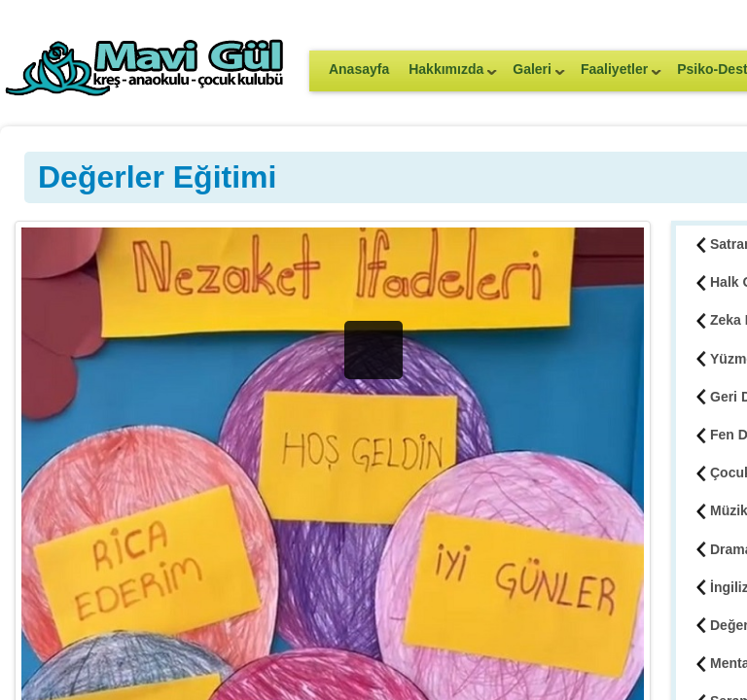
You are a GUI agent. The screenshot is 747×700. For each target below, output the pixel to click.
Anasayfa (359, 69)
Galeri (534, 75)
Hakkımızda (448, 75)
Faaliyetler (616, 75)
